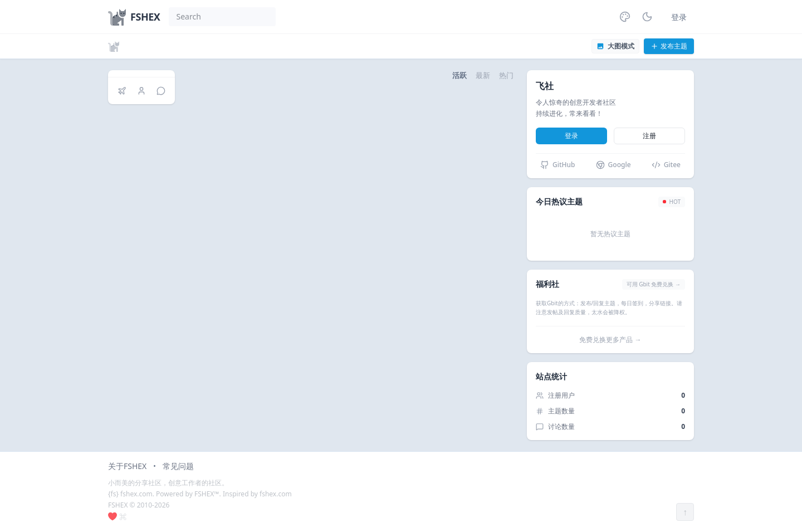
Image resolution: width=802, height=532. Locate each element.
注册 (649, 136)
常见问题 (178, 466)
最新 (483, 75)
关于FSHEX (127, 466)
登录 (679, 17)
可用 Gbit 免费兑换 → (654, 284)
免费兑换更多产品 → (610, 340)
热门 (506, 75)
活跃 (459, 75)
